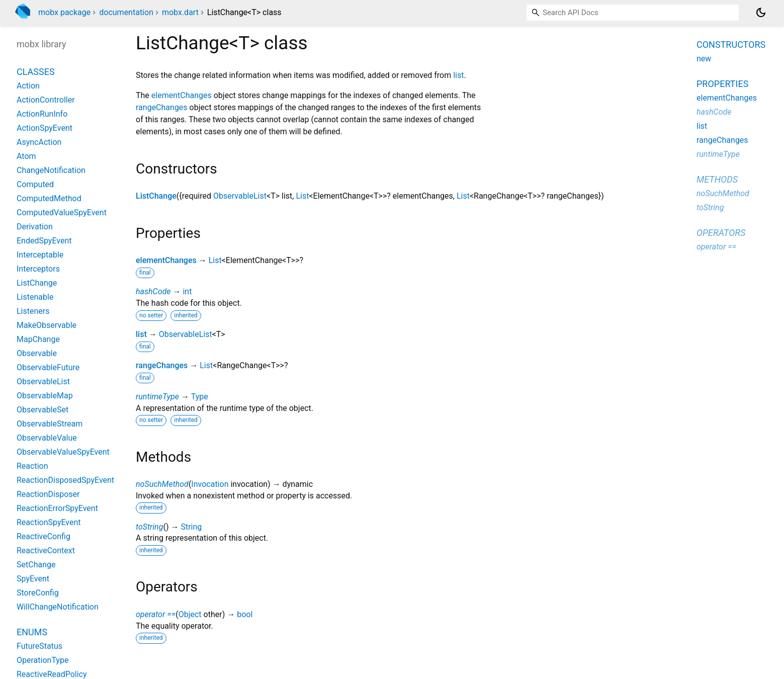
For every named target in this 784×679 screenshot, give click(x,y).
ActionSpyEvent (45, 128)
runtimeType (157, 397)
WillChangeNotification (58, 607)
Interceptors (38, 269)
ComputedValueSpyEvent (62, 213)
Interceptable (40, 255)
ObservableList (240, 196)
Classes (36, 72)
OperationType (42, 660)
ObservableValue (47, 438)
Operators (721, 233)
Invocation (210, 484)
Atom (26, 156)
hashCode (153, 291)
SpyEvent (33, 579)
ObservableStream (50, 424)
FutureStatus (39, 646)
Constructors (731, 45)
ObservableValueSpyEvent (63, 452)
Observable (37, 353)
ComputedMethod (49, 198)
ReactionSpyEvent (49, 522)
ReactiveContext (46, 550)
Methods (717, 179)
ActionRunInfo (42, 114)
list (458, 75)
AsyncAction (39, 142)
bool (245, 614)
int (187, 291)
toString (149, 527)
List (302, 196)
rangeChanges (162, 107)
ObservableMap (45, 396)
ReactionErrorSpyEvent (57, 508)
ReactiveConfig (43, 536)
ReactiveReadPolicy (52, 674)
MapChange (38, 339)
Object (190, 614)
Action (28, 86)
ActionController (46, 100)
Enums (32, 632)
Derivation (35, 227)
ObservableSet (42, 410)
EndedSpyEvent (44, 241)
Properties (722, 84)
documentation (126, 12)
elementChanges (182, 95)
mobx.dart (180, 12)
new (704, 59)
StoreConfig (38, 593)
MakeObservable (47, 325)
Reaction (32, 466)
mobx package (64, 12)
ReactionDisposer (48, 494)
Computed (35, 184)
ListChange (156, 196)
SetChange (36, 565)
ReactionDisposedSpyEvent (65, 480)
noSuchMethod (162, 484)
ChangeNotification (51, 170)
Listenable (35, 297)
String (191, 527)
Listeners (33, 311)
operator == (156, 614)
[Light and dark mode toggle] (761, 13)
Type (200, 397)
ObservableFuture (48, 367)
